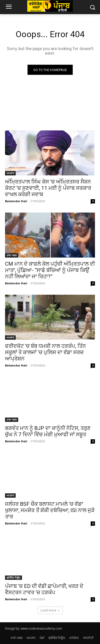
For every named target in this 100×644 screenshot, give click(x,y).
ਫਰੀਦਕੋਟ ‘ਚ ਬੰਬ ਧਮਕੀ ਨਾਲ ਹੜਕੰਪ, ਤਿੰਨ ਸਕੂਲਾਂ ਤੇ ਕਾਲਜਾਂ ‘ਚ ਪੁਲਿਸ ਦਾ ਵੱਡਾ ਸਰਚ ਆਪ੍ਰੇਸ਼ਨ (45, 352)
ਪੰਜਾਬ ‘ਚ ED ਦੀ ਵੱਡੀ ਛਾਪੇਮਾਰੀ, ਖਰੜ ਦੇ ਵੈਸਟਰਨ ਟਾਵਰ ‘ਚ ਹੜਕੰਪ (44, 589)
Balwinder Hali (16, 201)
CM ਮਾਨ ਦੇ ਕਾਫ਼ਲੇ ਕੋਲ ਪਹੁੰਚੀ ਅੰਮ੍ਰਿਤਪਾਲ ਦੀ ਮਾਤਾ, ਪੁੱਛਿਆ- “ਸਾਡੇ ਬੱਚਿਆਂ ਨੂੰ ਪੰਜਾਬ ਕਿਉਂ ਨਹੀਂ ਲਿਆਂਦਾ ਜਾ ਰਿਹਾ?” (50, 270)
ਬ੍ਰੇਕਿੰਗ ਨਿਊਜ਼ (14, 578)
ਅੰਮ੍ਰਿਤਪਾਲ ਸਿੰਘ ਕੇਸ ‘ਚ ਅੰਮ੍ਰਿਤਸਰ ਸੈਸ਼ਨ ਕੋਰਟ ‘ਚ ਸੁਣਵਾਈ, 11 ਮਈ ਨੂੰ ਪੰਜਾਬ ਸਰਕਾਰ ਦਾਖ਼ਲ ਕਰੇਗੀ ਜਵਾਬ (48, 188)
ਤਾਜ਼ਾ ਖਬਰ (12, 255)
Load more (50, 610)
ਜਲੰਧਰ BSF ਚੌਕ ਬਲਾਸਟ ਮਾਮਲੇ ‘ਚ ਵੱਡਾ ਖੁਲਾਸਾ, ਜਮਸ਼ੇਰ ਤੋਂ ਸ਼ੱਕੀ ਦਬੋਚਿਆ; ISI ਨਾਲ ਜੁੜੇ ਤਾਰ (50, 510)
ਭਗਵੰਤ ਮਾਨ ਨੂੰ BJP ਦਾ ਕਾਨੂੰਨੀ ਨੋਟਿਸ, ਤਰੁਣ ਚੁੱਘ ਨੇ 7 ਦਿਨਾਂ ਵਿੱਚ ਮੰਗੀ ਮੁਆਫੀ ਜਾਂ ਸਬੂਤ (48, 431)
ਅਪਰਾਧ (10, 173)
